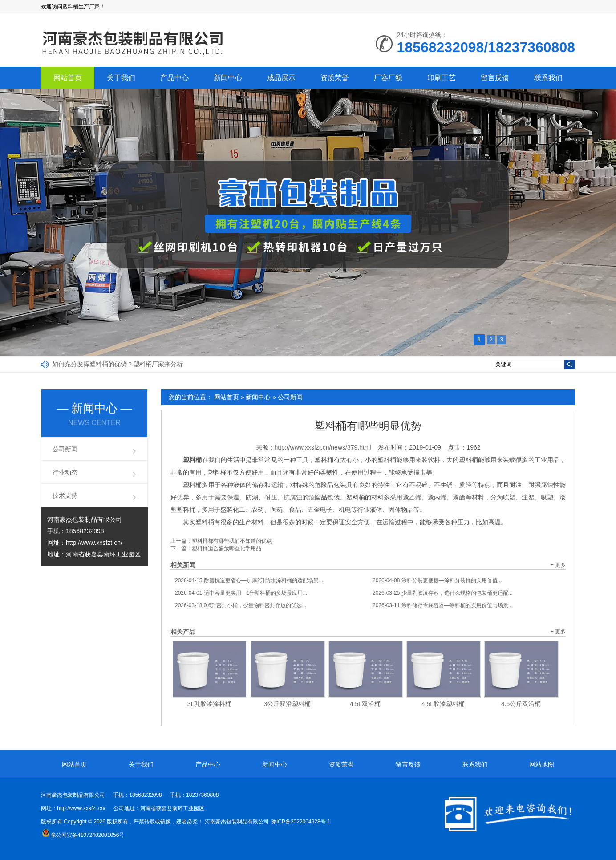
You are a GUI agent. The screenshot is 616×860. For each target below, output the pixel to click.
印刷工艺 (442, 78)
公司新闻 (290, 397)
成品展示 (281, 78)
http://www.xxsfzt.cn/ (94, 543)
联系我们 (548, 78)
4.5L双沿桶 (365, 704)
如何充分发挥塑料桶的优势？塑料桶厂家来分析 (118, 364)
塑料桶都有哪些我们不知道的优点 (232, 541)
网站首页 (68, 78)
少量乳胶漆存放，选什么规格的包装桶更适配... (443, 593)
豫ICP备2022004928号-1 (301, 822)
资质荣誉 (335, 78)
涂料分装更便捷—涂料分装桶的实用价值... (437, 580)
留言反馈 (495, 78)
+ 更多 (558, 565)
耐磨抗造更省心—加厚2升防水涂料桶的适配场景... (249, 580)
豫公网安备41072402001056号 (83, 835)
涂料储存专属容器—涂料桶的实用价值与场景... (443, 605)
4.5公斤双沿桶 (521, 704)
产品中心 (174, 78)
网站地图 (542, 764)
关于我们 (121, 78)
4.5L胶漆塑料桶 (443, 704)
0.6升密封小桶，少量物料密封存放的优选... (241, 605)
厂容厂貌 (388, 78)
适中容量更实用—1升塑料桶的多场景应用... (241, 593)
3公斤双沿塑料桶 (288, 704)
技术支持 (65, 495)
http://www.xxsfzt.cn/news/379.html (323, 447)
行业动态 (65, 472)
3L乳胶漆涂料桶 (210, 704)
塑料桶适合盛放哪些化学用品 (227, 548)
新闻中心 (228, 78)
